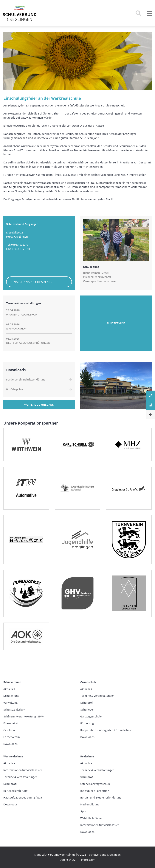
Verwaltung (10, 703)
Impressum (88, 860)
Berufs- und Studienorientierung (101, 797)
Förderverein (12, 737)
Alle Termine (116, 323)
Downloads (10, 744)
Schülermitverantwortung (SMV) (24, 716)
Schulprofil (87, 703)
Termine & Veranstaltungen (97, 696)
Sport (84, 811)
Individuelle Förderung (95, 791)
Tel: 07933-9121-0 (17, 245)
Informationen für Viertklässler (23, 770)
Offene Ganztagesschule (95, 784)
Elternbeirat (11, 723)
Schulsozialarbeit (14, 709)
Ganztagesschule (91, 716)
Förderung (87, 723)
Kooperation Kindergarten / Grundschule (106, 730)
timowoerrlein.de (65, 855)
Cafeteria (9, 730)
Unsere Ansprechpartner (32, 282)
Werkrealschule (13, 756)
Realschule (87, 756)
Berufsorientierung (15, 791)
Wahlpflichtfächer (92, 818)
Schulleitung (11, 696)
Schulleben (87, 709)
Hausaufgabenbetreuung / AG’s (23, 797)
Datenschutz (68, 860)
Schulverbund (12, 682)
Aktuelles (9, 689)
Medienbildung (90, 804)
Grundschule (88, 682)
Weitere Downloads (39, 405)
